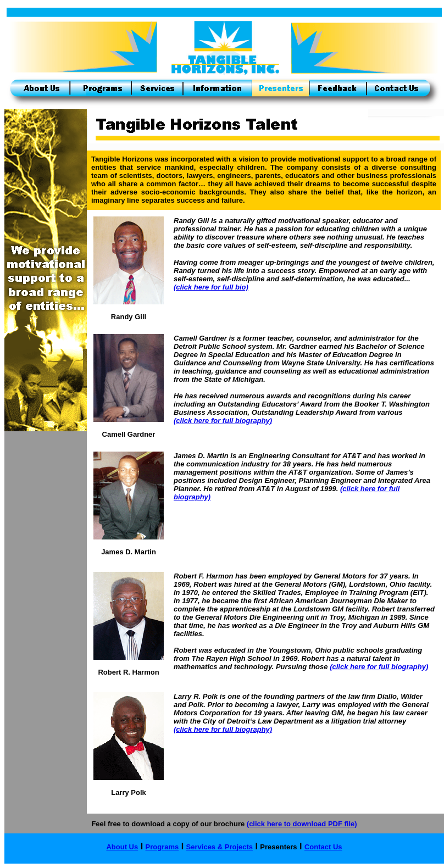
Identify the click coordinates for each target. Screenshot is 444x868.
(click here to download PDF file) (302, 824)
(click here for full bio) (211, 287)
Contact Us (323, 847)
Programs (162, 847)
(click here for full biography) (223, 421)
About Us (122, 847)
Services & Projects (220, 847)
